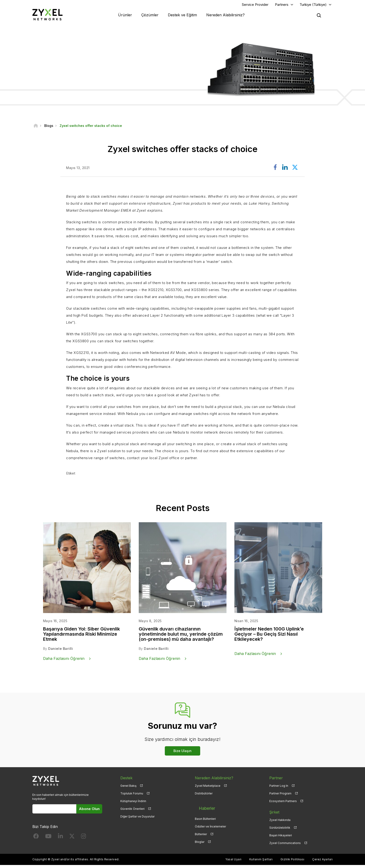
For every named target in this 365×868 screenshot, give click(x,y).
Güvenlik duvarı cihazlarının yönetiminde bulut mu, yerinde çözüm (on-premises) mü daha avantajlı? (181, 637)
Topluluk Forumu (132, 796)
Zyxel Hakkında (280, 823)
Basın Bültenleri (205, 815)
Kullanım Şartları (261, 862)
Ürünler (125, 16)
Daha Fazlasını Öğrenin (64, 661)
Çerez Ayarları (322, 862)
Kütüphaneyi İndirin (133, 804)
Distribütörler (204, 796)
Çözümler (150, 16)
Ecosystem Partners (283, 804)
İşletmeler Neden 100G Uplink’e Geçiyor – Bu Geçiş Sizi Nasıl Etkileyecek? (269, 637)
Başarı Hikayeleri (281, 838)
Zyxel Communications (285, 846)
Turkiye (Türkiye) (313, 6)
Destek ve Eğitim (182, 16)
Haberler (203, 807)
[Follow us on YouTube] (48, 840)
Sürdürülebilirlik (280, 830)
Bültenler (201, 830)
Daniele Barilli (60, 652)
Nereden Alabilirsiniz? (225, 16)
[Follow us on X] (72, 840)
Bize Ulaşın (182, 754)
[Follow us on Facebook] (36, 840)
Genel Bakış (128, 788)
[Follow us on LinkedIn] (60, 840)
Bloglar (200, 838)
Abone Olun (89, 812)
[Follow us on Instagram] (83, 840)
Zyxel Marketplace (208, 788)
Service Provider (255, 6)
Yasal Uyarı (233, 862)
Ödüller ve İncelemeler (210, 823)
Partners (282, 6)
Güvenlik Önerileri (132, 812)
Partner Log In (279, 788)
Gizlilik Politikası (292, 862)
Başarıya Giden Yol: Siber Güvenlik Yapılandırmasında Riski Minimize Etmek (81, 637)
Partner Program (280, 796)
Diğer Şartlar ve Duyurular (137, 819)
